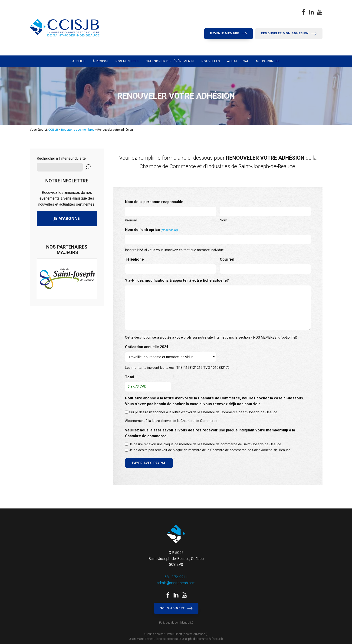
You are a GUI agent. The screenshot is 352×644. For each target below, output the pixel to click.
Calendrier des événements (170, 61)
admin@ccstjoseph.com (176, 583)
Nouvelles (211, 61)
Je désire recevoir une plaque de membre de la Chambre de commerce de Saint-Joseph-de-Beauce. (205, 444)
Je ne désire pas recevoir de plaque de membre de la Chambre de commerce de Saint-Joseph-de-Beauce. (210, 450)
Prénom (131, 220)
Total (130, 377)
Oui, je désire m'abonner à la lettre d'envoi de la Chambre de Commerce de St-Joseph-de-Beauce (203, 412)
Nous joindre (268, 61)
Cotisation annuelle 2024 (147, 347)
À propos (101, 61)
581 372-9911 (176, 577)
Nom (224, 220)
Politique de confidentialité (176, 623)
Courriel (227, 259)
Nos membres (127, 61)
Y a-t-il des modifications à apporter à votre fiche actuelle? (177, 280)
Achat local (238, 61)
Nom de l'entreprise (151, 230)
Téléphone (134, 259)
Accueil (79, 61)
